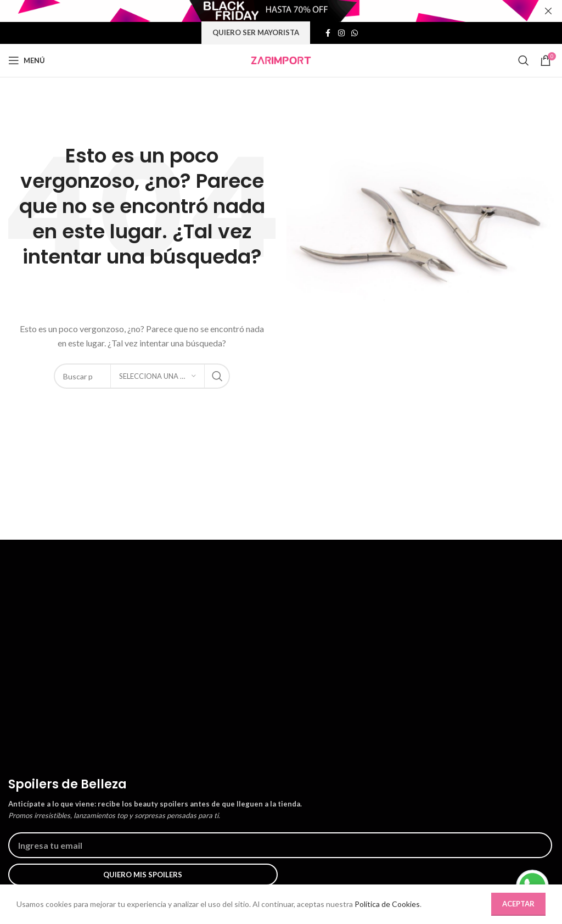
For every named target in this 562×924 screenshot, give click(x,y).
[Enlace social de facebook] (329, 33)
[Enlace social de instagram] (342, 33)
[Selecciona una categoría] (158, 376)
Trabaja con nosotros (44, 834)
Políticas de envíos (232, 855)
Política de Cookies (392, 904)
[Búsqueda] (524, 60)
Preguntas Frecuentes (237, 834)
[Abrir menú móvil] (26, 60)
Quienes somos (35, 814)
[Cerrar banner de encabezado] (548, 11)
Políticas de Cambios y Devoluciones (262, 875)
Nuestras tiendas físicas (49, 855)
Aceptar (518, 904)
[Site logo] (281, 60)
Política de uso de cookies (53, 875)
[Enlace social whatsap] (355, 33)
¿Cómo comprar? (229, 814)
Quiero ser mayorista (255, 33)
